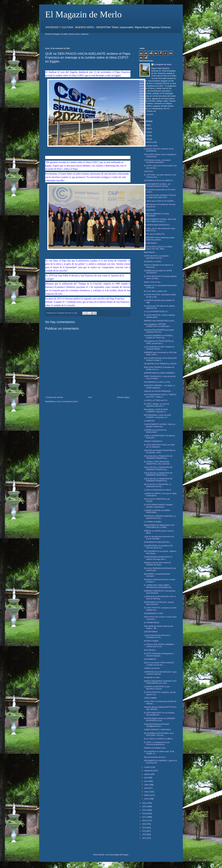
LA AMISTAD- (149, 421)
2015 (145, 824)
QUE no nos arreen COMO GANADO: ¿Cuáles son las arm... (159, 664)
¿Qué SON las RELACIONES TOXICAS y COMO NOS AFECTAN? (160, 196)
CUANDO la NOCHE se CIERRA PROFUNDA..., (157, 511)
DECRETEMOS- (151, 243)
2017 (145, 817)
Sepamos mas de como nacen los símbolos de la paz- (157, 564)
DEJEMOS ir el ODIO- (153, 262)
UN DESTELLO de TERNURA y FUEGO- (160, 364)
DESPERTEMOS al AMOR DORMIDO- (159, 373)
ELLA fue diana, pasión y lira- (156, 291)
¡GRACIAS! (148, 171)
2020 (145, 807)
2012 (145, 835)
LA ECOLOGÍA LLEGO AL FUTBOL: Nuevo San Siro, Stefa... (158, 248)
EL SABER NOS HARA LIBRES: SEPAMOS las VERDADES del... (158, 586)
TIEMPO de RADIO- (152, 668)
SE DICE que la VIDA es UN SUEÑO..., (160, 201)
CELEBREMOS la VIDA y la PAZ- (157, 382)
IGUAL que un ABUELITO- (154, 234)
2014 (145, 828)
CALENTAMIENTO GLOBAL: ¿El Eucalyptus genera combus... (157, 185)
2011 (145, 838)
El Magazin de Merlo (83, 14)
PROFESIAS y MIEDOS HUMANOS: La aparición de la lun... (160, 517)
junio (147, 781)
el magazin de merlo (163, 64)
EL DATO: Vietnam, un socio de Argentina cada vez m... (156, 405)
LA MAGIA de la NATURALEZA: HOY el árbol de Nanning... (160, 598)
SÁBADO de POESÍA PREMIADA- (158, 391)
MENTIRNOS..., (150, 252)
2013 (145, 831)
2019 (145, 810)
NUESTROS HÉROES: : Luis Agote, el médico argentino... (159, 387)
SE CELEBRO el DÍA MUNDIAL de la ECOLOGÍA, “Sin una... (159, 734)
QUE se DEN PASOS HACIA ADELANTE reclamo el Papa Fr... (160, 359)
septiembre (149, 771)
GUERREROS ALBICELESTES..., (158, 542)
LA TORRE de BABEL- (153, 522)
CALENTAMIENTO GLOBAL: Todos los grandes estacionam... (160, 425)
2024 (145, 132)
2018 (145, 814)
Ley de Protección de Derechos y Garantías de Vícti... (157, 636)
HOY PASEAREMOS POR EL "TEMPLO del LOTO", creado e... (160, 396)
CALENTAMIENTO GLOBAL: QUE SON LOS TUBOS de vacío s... (160, 220)
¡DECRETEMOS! (151, 632)
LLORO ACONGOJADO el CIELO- (158, 490)
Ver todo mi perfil (146, 114)
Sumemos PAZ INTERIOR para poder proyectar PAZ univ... (159, 331)
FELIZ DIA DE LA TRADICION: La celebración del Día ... (158, 485)
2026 (145, 125)
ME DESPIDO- (150, 210)
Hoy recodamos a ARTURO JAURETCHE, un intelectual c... (158, 325)
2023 (145, 136)
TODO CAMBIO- (151, 698)
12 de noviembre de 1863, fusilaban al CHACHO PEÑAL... (159, 348)
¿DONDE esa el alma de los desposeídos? (155, 431)
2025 (145, 129)
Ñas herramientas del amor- (155, 757)
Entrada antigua (123, 397)
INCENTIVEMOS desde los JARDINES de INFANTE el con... (160, 719)
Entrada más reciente (54, 397)
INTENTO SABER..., (152, 641)
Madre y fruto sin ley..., (153, 282)
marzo (147, 792)
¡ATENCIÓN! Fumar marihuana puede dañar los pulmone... (159, 239)
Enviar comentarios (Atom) (67, 402)
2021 (145, 803)
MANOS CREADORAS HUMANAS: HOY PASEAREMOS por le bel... (160, 682)
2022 (145, 139)
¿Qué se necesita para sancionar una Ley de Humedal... (159, 538)
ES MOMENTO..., (151, 659)
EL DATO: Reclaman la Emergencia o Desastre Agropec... (159, 655)
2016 (145, 821)
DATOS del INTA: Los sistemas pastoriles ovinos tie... (156, 257)
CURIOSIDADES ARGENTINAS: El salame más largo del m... (158, 558)
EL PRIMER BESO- (152, 623)
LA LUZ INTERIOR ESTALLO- (156, 312)
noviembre (149, 146)
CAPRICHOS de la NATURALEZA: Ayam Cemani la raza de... (160, 673)
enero (147, 799)
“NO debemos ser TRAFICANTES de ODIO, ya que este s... (159, 342)
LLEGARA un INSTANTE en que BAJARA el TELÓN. (157, 688)
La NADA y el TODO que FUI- (156, 400)
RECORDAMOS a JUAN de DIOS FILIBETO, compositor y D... (157, 416)
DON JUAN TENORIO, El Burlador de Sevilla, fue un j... (159, 368)
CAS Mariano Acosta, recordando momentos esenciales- (157, 161)
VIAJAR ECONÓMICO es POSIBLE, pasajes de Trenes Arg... (158, 337)
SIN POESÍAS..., (151, 650)
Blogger (125, 855)
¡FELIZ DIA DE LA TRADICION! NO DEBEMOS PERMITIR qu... (158, 457)
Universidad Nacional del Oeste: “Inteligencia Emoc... (157, 725)
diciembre (148, 142)
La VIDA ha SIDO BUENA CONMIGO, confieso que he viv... (159, 645)
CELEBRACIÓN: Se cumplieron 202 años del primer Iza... (158, 547)
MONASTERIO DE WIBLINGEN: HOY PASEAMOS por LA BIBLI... (159, 526)
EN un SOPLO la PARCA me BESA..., (159, 739)
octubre (148, 767)
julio (146, 778)
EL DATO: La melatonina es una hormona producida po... (157, 743)
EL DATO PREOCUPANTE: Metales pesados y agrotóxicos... (158, 506)
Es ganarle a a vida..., (153, 677)
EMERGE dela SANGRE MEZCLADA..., (160, 321)
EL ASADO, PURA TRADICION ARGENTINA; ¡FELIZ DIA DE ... (158, 463)
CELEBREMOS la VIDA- (154, 613)
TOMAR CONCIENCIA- (153, 441)
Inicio (90, 397)
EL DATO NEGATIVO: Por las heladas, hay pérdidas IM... (159, 714)
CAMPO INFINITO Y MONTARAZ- (158, 730)
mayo (147, 785)
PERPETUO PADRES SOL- (155, 748)
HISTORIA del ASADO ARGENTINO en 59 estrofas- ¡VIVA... (160, 451)
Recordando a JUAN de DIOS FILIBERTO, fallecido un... (156, 411)
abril (146, 788)
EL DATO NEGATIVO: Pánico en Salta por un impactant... (159, 446)
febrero (147, 795)
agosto (147, 774)
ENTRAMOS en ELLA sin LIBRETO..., (159, 181)
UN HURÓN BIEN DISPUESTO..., (158, 225)
